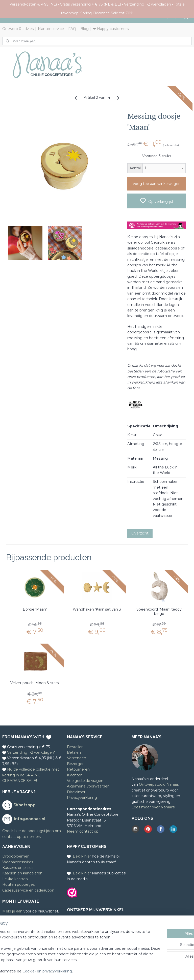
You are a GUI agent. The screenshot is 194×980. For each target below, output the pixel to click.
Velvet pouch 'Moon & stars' (35, 683)
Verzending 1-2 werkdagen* (31, 752)
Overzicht (140, 533)
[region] (64, 946)
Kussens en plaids (18, 868)
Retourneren (78, 769)
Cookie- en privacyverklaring (87, 971)
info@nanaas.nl (30, 819)
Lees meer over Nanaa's (153, 807)
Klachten (75, 775)
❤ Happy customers (111, 29)
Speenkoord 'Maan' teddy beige (159, 612)
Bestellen (75, 747)
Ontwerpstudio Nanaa (158, 784)
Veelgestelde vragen (85, 781)
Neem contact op (83, 831)
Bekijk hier (82, 856)
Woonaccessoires (18, 862)
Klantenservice (51, 29)
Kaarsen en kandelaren (22, 873)
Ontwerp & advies (18, 29)
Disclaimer (76, 792)
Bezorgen (76, 764)
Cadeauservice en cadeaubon (28, 890)
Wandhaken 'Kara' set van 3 (97, 609)
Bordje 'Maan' (35, 609)
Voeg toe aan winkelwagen (157, 184)
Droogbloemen (16, 856)
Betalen (74, 752)
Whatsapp (25, 805)
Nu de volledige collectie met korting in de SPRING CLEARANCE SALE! (31, 775)
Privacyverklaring (82, 798)
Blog (84, 29)
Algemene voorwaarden (88, 786)
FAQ (72, 29)
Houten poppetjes (18, 884)
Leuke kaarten (15, 879)
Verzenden (77, 758)
